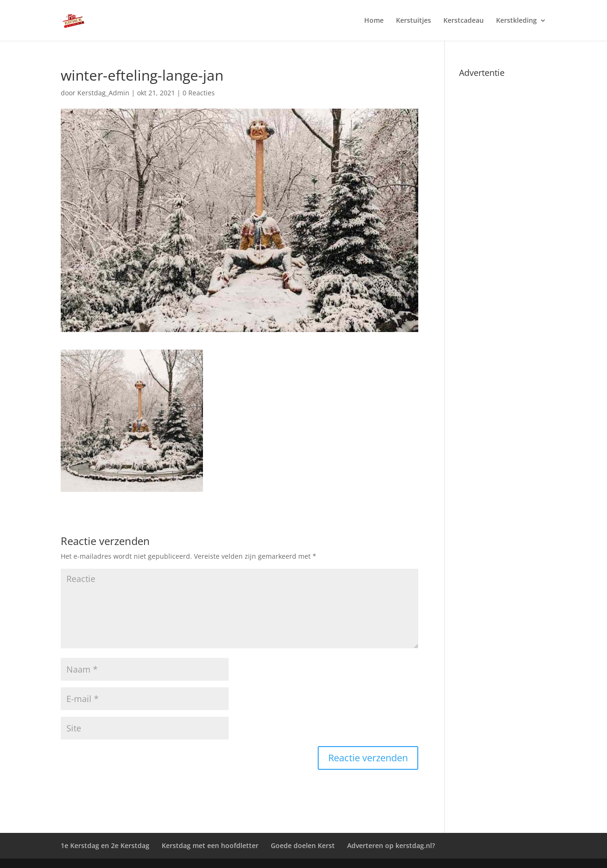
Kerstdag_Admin (103, 93)
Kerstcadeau (464, 21)
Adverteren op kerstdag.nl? (391, 845)
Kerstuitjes (414, 21)
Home (374, 21)
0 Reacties (199, 93)
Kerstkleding (516, 21)
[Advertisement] (503, 224)
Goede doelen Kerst (303, 845)
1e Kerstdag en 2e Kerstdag (105, 845)
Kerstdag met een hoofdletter (210, 845)
